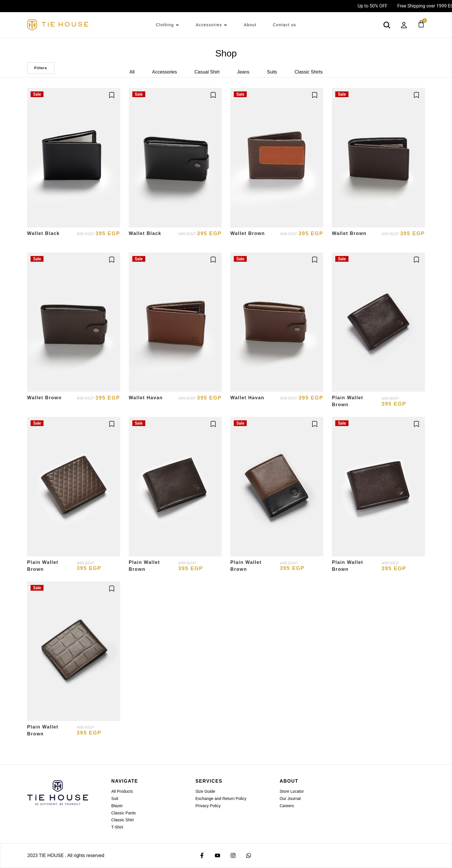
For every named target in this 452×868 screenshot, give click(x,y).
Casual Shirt (207, 72)
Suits (272, 72)
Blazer (117, 806)
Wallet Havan (146, 398)
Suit (115, 799)
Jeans (243, 72)
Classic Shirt (123, 820)
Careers (287, 806)
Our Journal (290, 799)
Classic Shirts (309, 72)
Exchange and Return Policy (221, 799)
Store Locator (292, 791)
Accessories (165, 72)
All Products (122, 791)
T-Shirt (117, 827)
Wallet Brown (248, 233)
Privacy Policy (208, 806)
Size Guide (205, 791)
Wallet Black (43, 233)
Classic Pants (124, 813)
